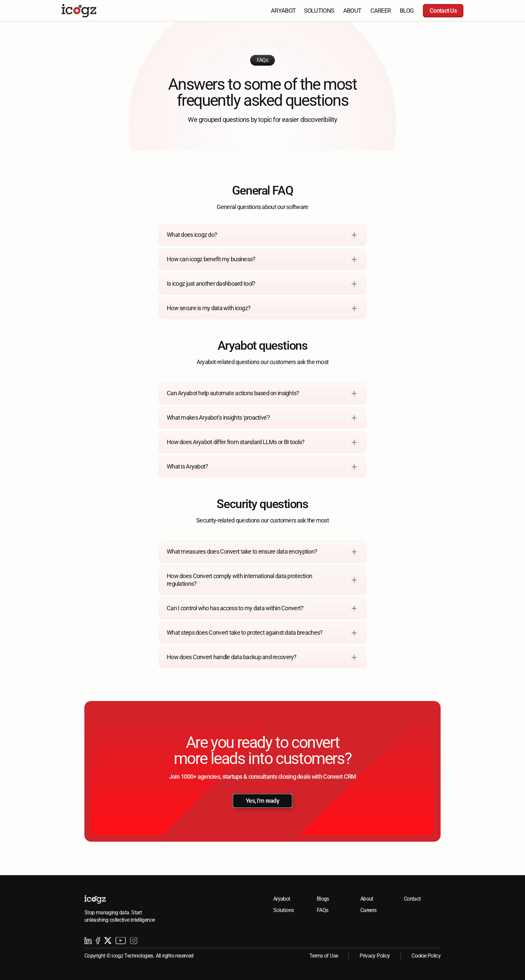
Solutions (283, 910)
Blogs (323, 899)
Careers (368, 910)
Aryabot (282, 899)
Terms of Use (324, 956)
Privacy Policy (375, 956)
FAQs (322, 910)
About (367, 899)
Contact (412, 899)
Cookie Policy (426, 956)
